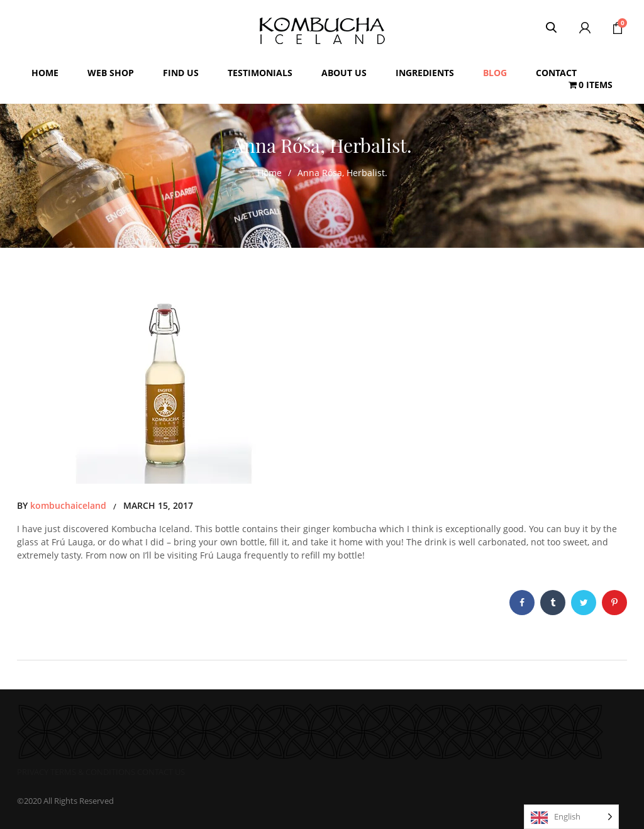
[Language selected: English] (571, 817)
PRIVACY (33, 772)
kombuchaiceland (68, 505)
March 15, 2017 (158, 505)
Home (269, 173)
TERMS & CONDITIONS (93, 772)
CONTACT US (161, 772)
